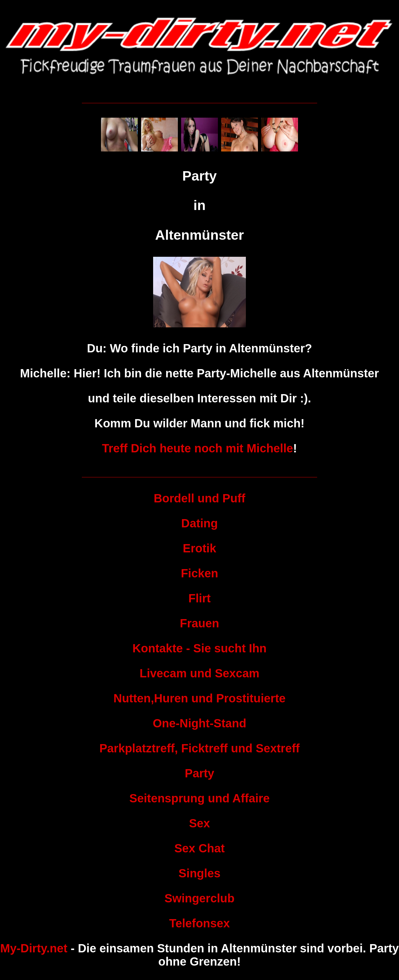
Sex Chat (199, 848)
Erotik (199, 548)
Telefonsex (200, 923)
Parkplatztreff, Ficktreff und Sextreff (199, 748)
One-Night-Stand (200, 723)
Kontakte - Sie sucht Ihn (200, 648)
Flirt (200, 598)
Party (199, 773)
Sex (199, 823)
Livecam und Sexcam (199, 673)
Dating (199, 523)
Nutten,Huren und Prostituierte (199, 698)
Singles (199, 873)
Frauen (199, 623)
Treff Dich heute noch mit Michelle (197, 448)
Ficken (199, 573)
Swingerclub (200, 898)
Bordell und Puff (199, 498)
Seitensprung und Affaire (199, 798)
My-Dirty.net (34, 948)
